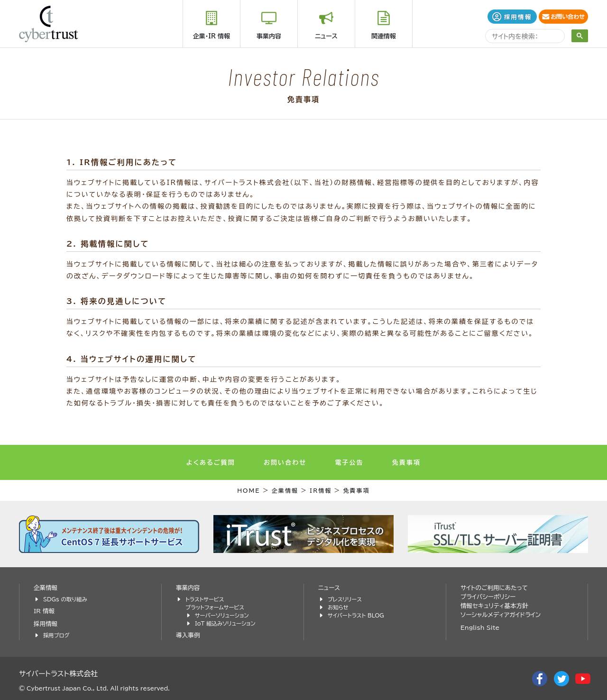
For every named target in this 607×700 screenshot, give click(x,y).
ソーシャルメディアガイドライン (501, 615)
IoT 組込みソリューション (225, 623)
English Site (480, 628)
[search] (524, 37)
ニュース (326, 36)
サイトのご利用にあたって (494, 588)
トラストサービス (205, 599)
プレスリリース (345, 599)
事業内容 (269, 36)
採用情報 (46, 624)
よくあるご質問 (211, 463)
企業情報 (285, 490)
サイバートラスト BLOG (356, 615)
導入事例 (188, 635)
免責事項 (406, 463)
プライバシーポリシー (488, 597)
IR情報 (321, 490)
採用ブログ (56, 635)
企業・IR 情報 (212, 36)
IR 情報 (44, 611)
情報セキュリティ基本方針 (494, 606)
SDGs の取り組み (65, 599)
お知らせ (338, 607)
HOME (249, 490)
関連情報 (384, 36)
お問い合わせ (285, 463)
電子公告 (349, 463)
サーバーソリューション (222, 615)
